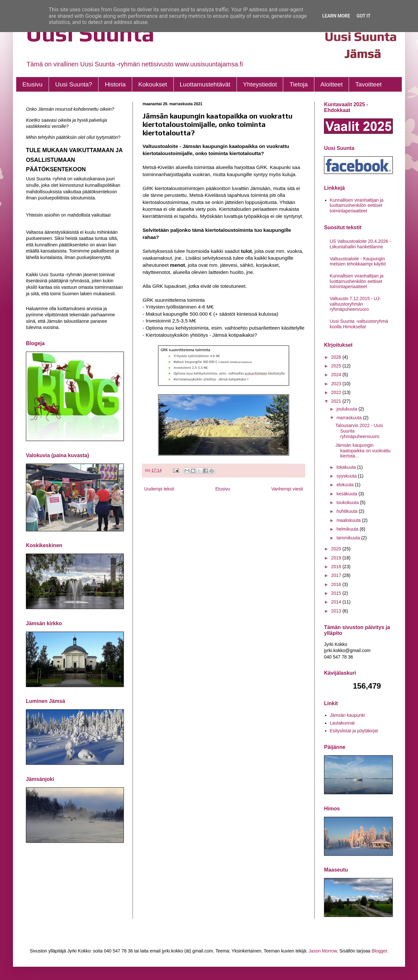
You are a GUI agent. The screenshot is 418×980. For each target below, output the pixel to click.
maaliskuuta (349, 520)
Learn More (336, 16)
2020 (337, 549)
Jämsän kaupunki (348, 715)
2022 (337, 392)
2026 (337, 357)
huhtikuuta (348, 511)
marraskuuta (350, 418)
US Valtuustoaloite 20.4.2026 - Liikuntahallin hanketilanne (360, 244)
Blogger (379, 951)
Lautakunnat (342, 723)
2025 (337, 366)
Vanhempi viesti (287, 489)
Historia (115, 84)
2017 (337, 575)
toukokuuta (348, 502)
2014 (337, 602)
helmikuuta (348, 529)
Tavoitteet (368, 84)
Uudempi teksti (159, 489)
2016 (337, 584)
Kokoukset (153, 84)
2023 (337, 384)
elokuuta (346, 485)
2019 (337, 558)
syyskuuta (347, 476)
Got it (363, 16)
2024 (337, 375)
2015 (337, 593)
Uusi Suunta (90, 33)
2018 (337, 567)
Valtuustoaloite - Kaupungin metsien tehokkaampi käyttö (358, 261)
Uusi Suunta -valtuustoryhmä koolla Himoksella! (359, 324)
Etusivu (32, 84)
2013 (337, 611)
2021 (337, 401)
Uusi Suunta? (74, 84)
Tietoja (298, 84)
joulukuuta (347, 409)
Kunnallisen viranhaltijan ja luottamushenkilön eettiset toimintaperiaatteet (357, 206)
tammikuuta (349, 538)
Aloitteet (332, 84)
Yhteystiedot (260, 84)
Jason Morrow (323, 951)
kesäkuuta (347, 494)
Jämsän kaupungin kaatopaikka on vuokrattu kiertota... (363, 451)
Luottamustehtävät (205, 84)
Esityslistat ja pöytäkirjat (354, 731)
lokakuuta (347, 467)
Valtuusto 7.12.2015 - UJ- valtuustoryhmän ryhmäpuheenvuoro (355, 304)
